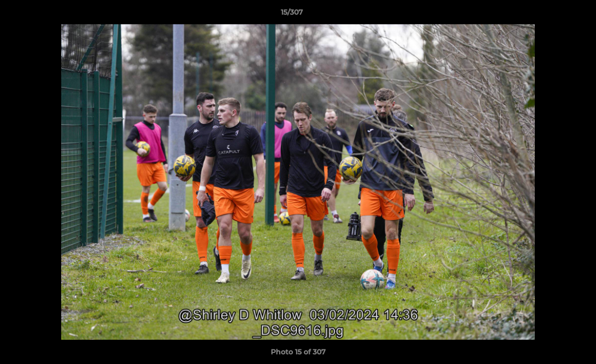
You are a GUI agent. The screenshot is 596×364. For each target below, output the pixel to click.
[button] (554, 15)
